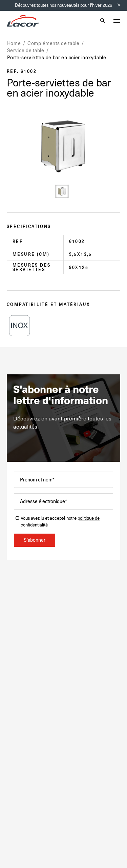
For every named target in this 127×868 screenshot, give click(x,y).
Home (14, 43)
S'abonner (35, 540)
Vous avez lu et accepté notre (60, 522)
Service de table (26, 50)
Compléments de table (54, 43)
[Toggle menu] (117, 21)
